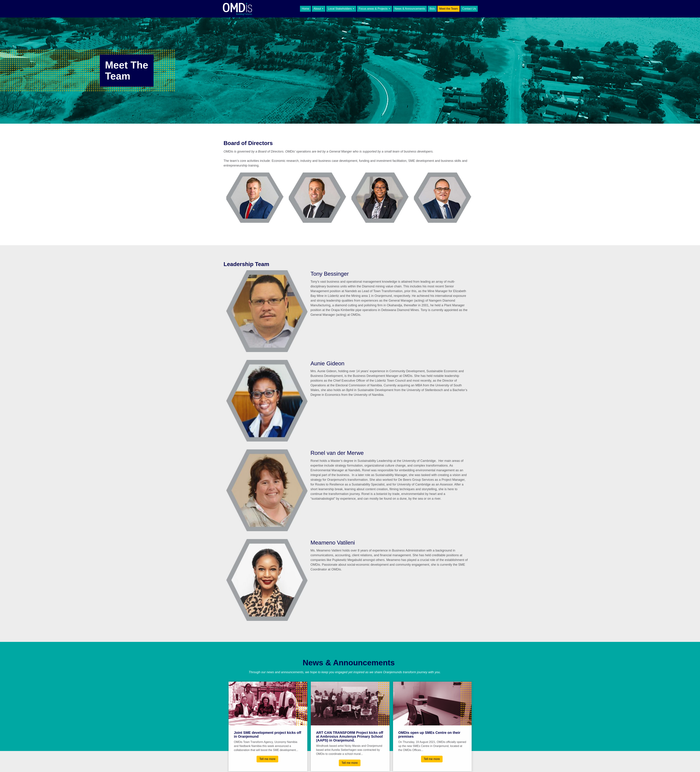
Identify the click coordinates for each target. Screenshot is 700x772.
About (317, 9)
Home (305, 9)
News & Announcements (410, 9)
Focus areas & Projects (373, 9)
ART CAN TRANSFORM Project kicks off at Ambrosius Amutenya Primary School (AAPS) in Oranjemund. (350, 736)
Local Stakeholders (340, 9)
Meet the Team (449, 9)
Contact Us (469, 9)
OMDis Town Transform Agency (248, 9)
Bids (432, 9)
